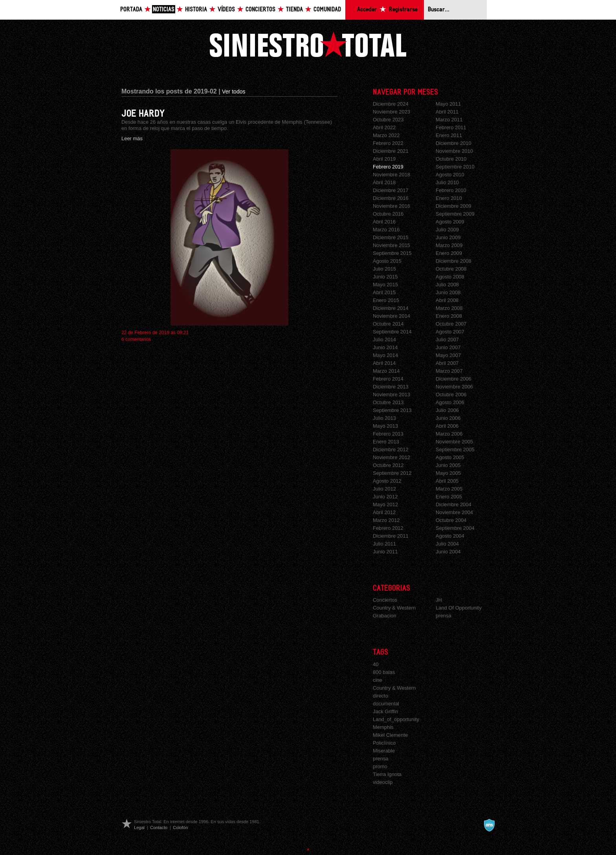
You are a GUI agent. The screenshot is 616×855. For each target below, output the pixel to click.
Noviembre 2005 (454, 442)
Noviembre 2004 (454, 512)
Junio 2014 (385, 347)
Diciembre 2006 (454, 379)
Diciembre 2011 (391, 536)
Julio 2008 (447, 285)
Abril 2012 (384, 512)
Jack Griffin (386, 711)
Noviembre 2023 (391, 112)
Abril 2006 (447, 426)
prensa (444, 616)
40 (376, 664)
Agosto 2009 (450, 222)
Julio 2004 (447, 544)
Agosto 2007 (450, 332)
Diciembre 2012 (391, 449)
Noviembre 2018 (391, 175)
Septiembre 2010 (455, 167)
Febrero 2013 (388, 434)
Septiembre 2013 (392, 410)
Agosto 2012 (387, 481)
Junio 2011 (385, 552)
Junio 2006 (448, 418)
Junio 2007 (448, 347)
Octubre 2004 (451, 520)
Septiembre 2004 (455, 528)
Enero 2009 (449, 253)
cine (378, 680)
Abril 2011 (447, 112)
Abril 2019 (384, 159)
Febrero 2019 (388, 167)
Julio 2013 (384, 418)
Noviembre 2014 (391, 316)
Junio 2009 (448, 237)
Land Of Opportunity (459, 608)
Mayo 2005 (448, 473)
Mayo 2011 (448, 104)
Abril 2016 (384, 222)
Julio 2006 (447, 410)
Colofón (180, 828)
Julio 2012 (384, 489)
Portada (131, 10)
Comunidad (327, 10)
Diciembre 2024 (391, 104)
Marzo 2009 (449, 245)
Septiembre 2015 (392, 253)
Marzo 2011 (449, 120)
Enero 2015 (386, 300)
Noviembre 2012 (391, 457)
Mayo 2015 (385, 285)
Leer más (132, 138)
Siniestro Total (308, 44)
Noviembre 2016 (391, 206)
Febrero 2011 (451, 127)
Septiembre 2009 (455, 214)
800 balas (384, 672)
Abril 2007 (447, 363)
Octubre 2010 (451, 159)
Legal (139, 828)
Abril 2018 (384, 182)
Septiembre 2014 (392, 332)
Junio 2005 (448, 465)
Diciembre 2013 (391, 387)
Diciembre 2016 (391, 198)
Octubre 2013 (388, 402)
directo (380, 696)
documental (386, 704)
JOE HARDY (143, 114)
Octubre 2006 (451, 395)
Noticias (164, 10)
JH (439, 600)
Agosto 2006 (450, 402)
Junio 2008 (448, 292)
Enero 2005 (449, 497)
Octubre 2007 (451, 324)
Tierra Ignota (387, 774)
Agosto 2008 (450, 277)
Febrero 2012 (388, 528)
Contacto (159, 828)
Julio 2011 (384, 544)
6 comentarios (136, 339)
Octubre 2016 (388, 214)
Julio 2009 (447, 230)
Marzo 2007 (449, 371)
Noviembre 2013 (391, 395)
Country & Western (394, 608)
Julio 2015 (384, 269)
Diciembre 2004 (454, 504)
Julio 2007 (447, 340)
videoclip (383, 782)
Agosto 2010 (450, 175)
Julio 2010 (447, 182)
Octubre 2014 (388, 324)
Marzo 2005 (449, 489)
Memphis (383, 727)
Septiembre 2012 (392, 473)
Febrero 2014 (388, 379)
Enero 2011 (449, 135)
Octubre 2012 (388, 465)
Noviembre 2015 (391, 245)
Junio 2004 (448, 552)
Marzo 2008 (449, 308)
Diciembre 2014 (391, 308)
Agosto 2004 (450, 536)
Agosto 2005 (450, 457)
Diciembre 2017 (391, 190)
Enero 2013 (386, 442)
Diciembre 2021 (391, 151)
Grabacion (385, 616)
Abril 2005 (447, 481)
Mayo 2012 (385, 504)
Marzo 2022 (386, 135)
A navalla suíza (489, 825)
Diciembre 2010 (454, 143)
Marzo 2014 (386, 371)
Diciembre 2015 (391, 237)
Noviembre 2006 (454, 387)
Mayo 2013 (385, 426)
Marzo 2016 (386, 230)
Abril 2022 (384, 127)
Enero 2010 (449, 198)
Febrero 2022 (388, 143)
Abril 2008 (447, 300)
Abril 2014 (384, 363)
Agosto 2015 (387, 261)
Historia (196, 10)
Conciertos (260, 10)
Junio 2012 (385, 497)
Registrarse (403, 10)
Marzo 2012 (386, 520)
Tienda (294, 10)
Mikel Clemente (390, 735)
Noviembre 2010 (454, 151)
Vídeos (226, 10)
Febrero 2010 (451, 190)
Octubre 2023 (388, 120)
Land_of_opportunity (396, 719)
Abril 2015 (384, 292)
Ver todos (234, 92)
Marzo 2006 (449, 434)
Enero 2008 (449, 316)
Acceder (367, 10)
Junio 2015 (385, 277)
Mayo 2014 (385, 355)
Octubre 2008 (451, 269)
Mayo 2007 (448, 355)
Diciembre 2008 (454, 261)
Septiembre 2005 (455, 449)
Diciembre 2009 (454, 206)
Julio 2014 (384, 340)
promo (380, 766)
